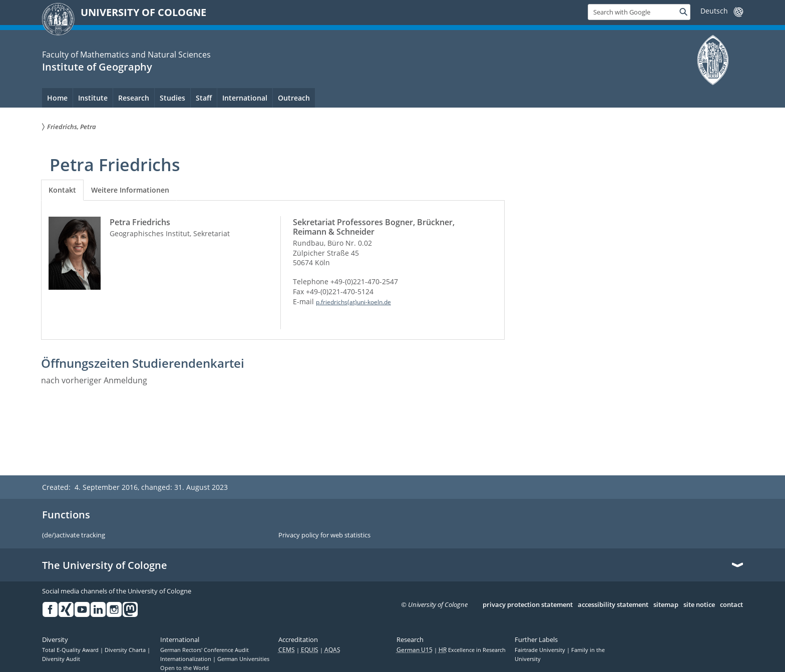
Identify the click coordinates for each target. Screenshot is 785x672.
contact (731, 605)
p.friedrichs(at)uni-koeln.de (353, 302)
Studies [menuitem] (172, 98)
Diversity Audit (61, 659)
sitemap (666, 605)
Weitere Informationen (130, 190)
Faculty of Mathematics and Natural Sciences (126, 55)
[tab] (62, 190)
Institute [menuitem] (93, 98)
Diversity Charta (126, 650)
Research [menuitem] (134, 98)
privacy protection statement (528, 605)
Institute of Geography (97, 67)
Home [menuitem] (57, 98)
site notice (699, 605)
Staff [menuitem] (204, 98)
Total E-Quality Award (71, 650)
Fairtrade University (541, 650)
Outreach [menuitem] (294, 98)
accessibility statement (613, 605)
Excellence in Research (472, 650)
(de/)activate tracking (74, 535)
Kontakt (62, 190)
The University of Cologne (105, 565)
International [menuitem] (245, 98)
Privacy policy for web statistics (324, 535)
